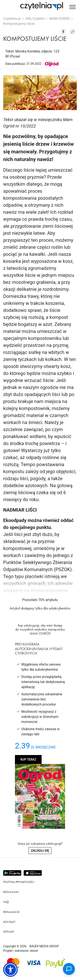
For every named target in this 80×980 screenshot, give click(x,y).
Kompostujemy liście (19, 24)
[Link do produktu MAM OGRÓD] (52, 64)
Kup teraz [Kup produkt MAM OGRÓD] (28, 759)
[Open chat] (69, 969)
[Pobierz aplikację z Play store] (13, 873)
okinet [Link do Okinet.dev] (34, 951)
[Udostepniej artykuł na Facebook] (63, 32)
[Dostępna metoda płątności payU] (55, 963)
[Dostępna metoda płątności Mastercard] (13, 963)
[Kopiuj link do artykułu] (73, 32)
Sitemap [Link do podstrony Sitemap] (9, 932)
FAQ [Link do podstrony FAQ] (6, 902)
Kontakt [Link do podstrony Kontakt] (9, 922)
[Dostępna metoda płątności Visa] (33, 963)
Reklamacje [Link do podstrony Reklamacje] (11, 912)
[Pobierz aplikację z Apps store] (33, 873)
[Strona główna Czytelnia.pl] (42, 6)
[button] (73, 7)
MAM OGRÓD (60, 19)
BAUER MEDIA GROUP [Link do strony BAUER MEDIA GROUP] (44, 946)
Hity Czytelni (35, 19)
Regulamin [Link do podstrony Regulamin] (11, 892)
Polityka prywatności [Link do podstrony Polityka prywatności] (19, 882)
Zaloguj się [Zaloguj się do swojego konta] (40, 851)
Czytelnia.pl (12, 19)
